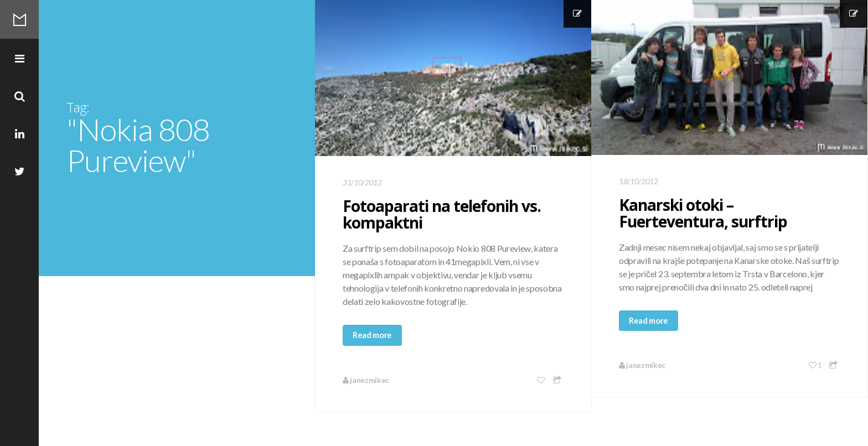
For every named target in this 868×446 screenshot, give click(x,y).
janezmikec (366, 380)
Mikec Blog (19, 19)
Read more (372, 335)
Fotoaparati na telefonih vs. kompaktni (442, 214)
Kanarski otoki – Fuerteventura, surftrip (703, 213)
